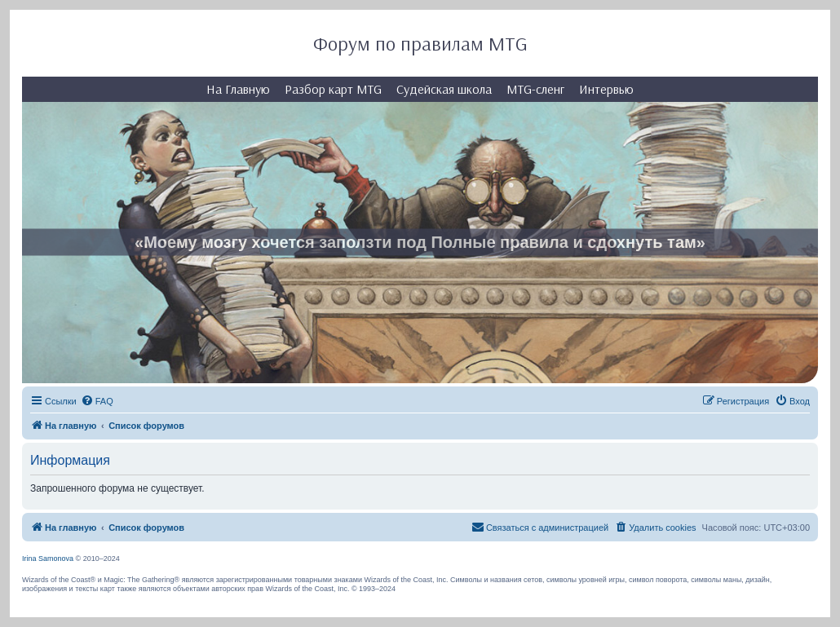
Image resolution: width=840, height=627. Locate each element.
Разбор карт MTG (333, 89)
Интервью (606, 89)
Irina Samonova (48, 559)
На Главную (238, 89)
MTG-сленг (535, 89)
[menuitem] (97, 401)
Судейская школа (444, 89)
